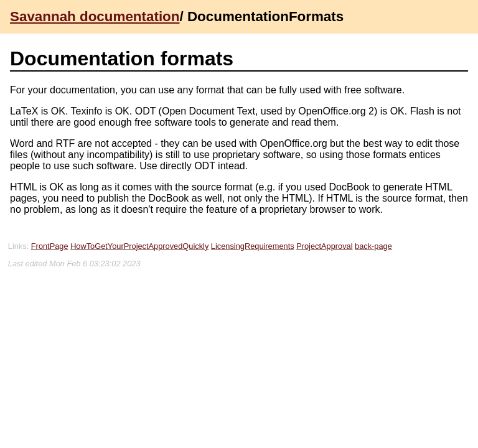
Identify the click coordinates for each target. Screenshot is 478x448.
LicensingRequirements (253, 246)
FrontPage (50, 246)
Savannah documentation (95, 16)
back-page (373, 246)
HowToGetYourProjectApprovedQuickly (139, 246)
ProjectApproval (324, 246)
